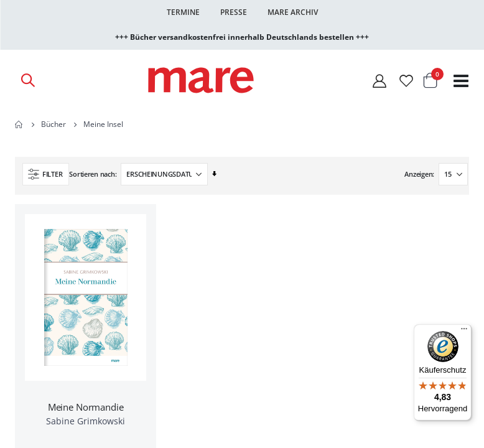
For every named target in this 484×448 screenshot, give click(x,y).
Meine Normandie (86, 407)
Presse (234, 12)
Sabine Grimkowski (86, 421)
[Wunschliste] (406, 81)
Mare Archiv (293, 12)
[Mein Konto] (379, 81)
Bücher (54, 124)
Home (19, 124)
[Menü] (464, 327)
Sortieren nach (92, 174)
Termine (183, 12)
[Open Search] (27, 80)
